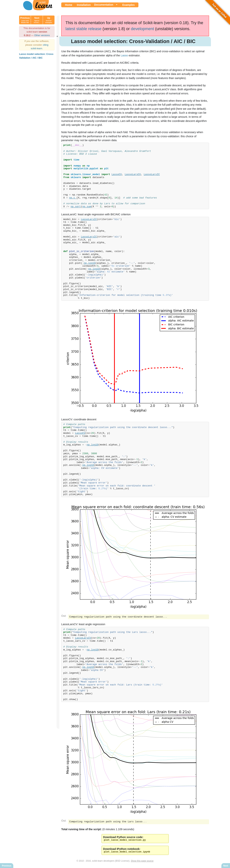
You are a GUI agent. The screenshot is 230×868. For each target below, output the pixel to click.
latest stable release (84, 29)
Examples (128, 5)
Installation (84, 5)
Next (37, 20)
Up (49, 20)
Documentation (104, 5)
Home (69, 5)
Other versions (42, 35)
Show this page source (142, 862)
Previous (25, 20)
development (143, 29)
